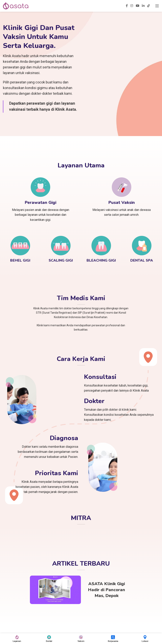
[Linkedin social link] (143, 6)
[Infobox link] (40, 200)
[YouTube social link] (137, 6)
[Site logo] (16, 6)
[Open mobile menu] (157, 6)
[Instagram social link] (132, 6)
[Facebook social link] (127, 6)
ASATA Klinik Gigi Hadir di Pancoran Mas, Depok (107, 590)
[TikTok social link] (149, 6)
